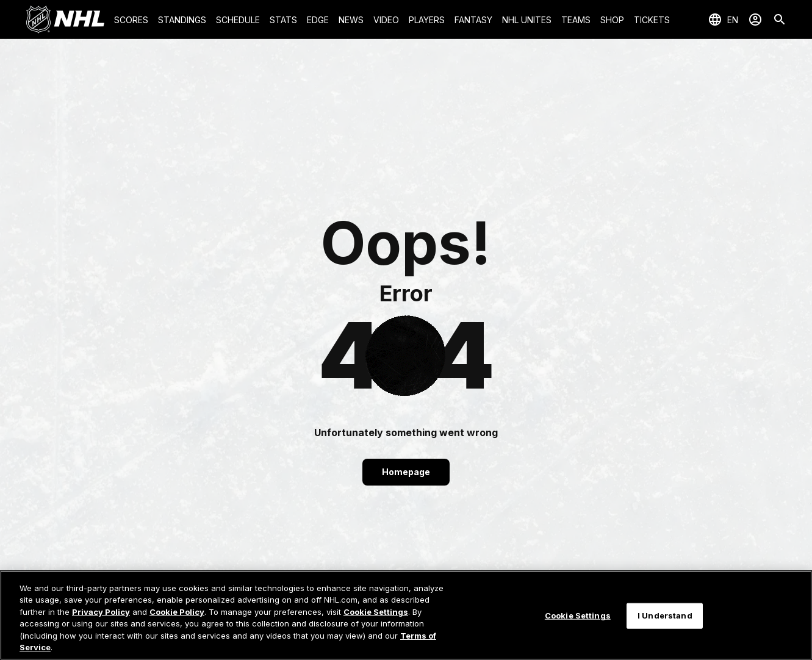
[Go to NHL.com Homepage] (65, 20)
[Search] (780, 20)
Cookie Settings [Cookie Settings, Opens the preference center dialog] (578, 615)
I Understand (665, 615)
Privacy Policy (101, 612)
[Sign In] (755, 20)
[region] (406, 615)
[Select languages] (723, 20)
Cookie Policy (177, 612)
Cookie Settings (376, 612)
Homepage (406, 472)
